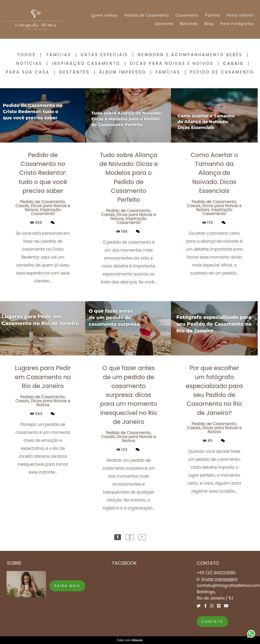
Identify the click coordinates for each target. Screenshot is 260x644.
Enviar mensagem (220, 579)
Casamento (187, 15)
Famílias (59, 55)
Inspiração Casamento (86, 64)
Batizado (189, 24)
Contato (212, 622)
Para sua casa (28, 72)
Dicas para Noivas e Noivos (172, 64)
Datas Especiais (105, 55)
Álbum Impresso (123, 72)
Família (213, 15)
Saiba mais (67, 586)
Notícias (29, 64)
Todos (27, 55)
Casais (233, 64)
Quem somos (104, 15)
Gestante (164, 24)
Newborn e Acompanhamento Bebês (190, 55)
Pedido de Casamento (146, 15)
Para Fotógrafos (237, 24)
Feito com (130, 640)
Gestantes (74, 72)
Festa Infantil (240, 15)
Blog (209, 24)
